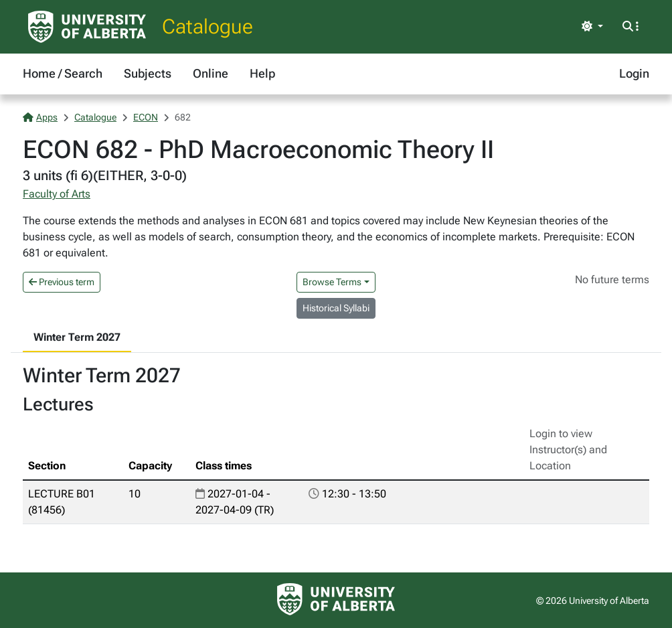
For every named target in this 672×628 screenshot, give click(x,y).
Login (634, 73)
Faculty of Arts (57, 194)
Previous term (62, 282)
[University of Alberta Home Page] (87, 27)
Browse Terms (332, 282)
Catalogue (207, 26)
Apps (40, 117)
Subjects (148, 73)
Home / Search (63, 73)
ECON (146, 117)
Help (262, 73)
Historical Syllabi (336, 308)
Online (211, 73)
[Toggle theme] (592, 27)
